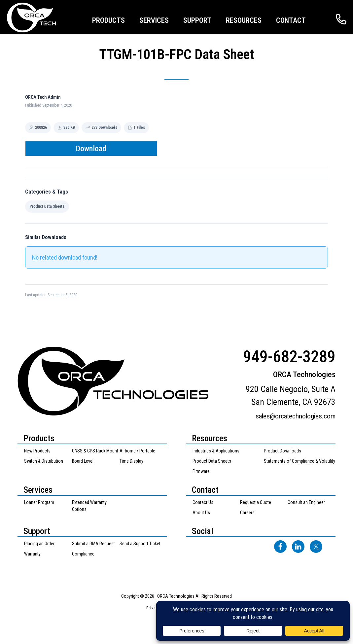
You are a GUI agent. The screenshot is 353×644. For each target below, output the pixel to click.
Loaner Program (39, 502)
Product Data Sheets (47, 206)
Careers (247, 513)
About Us (201, 513)
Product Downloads (282, 451)
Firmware (201, 471)
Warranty (32, 554)
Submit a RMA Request (93, 544)
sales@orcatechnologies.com (296, 416)
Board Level (83, 461)
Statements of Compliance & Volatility (300, 461)
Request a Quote (256, 502)
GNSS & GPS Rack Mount (95, 451)
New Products (37, 451)
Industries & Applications (216, 451)
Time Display (131, 461)
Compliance (83, 554)
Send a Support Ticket (140, 544)
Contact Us (203, 502)
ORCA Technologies (40, 18)
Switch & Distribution (44, 461)
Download (91, 149)
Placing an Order (39, 544)
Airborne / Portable (137, 451)
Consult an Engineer (306, 502)
